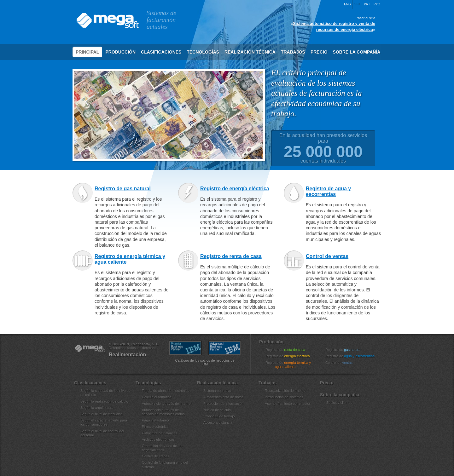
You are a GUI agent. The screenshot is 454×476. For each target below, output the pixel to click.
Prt (367, 4)
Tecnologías (203, 52)
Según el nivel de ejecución (102, 414)
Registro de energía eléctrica (235, 188)
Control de (343, 363)
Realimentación (127, 355)
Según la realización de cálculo (104, 401)
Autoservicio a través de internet (167, 404)
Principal (87, 52)
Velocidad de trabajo (219, 416)
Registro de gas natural (123, 188)
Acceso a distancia (218, 422)
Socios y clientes (339, 403)
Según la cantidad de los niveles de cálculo (105, 393)
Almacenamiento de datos (223, 397)
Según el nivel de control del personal (102, 433)
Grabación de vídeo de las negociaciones (162, 448)
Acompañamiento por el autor (288, 404)
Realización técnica (250, 52)
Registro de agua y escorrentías (328, 191)
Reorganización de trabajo (285, 391)
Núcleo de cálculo (217, 410)
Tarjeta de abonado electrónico (166, 391)
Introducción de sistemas (284, 397)
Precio (319, 52)
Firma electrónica (155, 427)
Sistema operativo (217, 391)
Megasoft (107, 20)
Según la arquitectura (97, 408)
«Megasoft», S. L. (90, 348)
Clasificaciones (161, 52)
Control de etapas (156, 456)
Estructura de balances (160, 433)
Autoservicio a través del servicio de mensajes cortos (163, 412)
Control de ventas (327, 256)
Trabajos (293, 52)
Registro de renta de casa (231, 256)
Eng (347, 4)
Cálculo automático (157, 397)
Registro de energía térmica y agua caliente (130, 258)
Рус (377, 4)
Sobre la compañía (357, 52)
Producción (120, 52)
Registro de (289, 350)
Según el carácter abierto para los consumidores (104, 422)
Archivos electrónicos (158, 439)
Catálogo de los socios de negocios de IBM (205, 362)
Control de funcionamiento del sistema (165, 465)
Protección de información (223, 404)
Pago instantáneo (155, 420)
